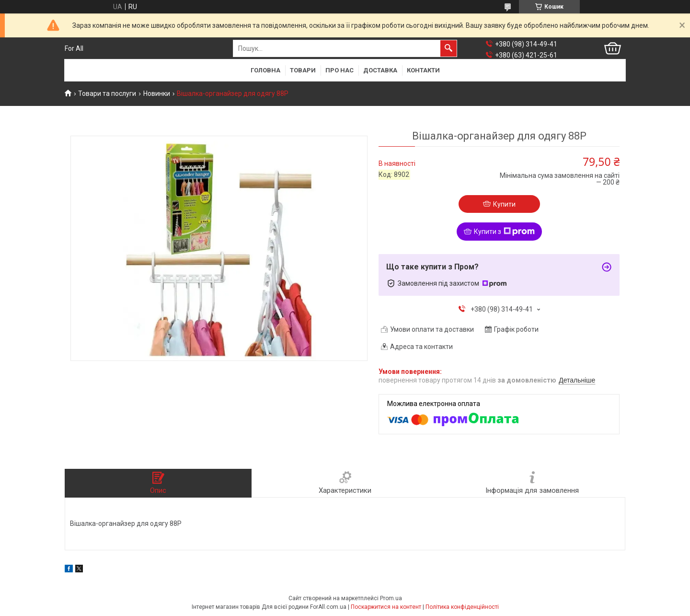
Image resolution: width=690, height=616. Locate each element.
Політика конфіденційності (462, 607)
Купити (504, 204)
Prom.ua (391, 598)
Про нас (339, 70)
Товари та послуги (107, 93)
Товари (303, 70)
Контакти (423, 70)
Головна (265, 70)
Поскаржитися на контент (386, 607)
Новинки (157, 93)
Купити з (504, 232)
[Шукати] (448, 48)
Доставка (380, 70)
